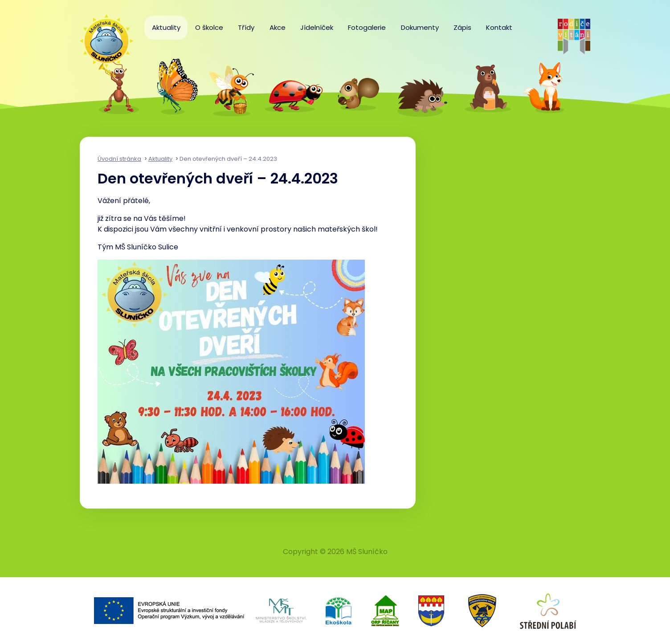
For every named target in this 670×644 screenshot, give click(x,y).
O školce (209, 27)
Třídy (246, 27)
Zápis (462, 27)
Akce (278, 27)
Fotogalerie (367, 27)
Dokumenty (420, 27)
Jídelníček (317, 27)
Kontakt (499, 27)
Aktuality (166, 27)
